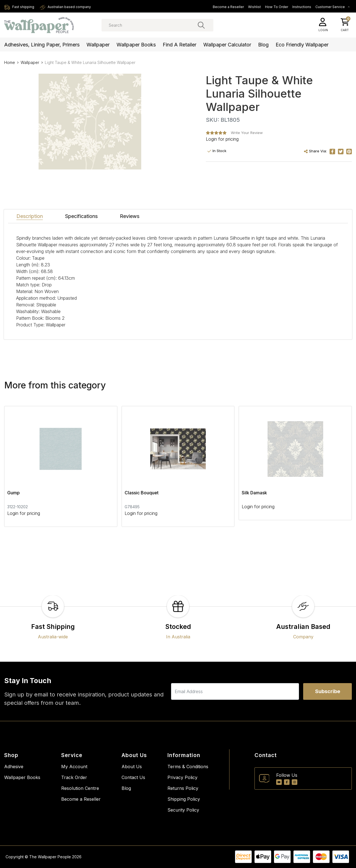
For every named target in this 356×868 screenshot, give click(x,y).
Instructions (302, 7)
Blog (263, 45)
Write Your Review (247, 133)
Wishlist (254, 7)
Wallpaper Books (136, 45)
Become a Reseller (228, 7)
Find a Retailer (180, 45)
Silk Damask (254, 493)
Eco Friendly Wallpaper (302, 45)
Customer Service (333, 7)
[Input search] (157, 25)
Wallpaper (98, 45)
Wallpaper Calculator (227, 45)
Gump (13, 493)
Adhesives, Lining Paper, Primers (42, 45)
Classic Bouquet (142, 493)
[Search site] (201, 25)
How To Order (277, 7)
